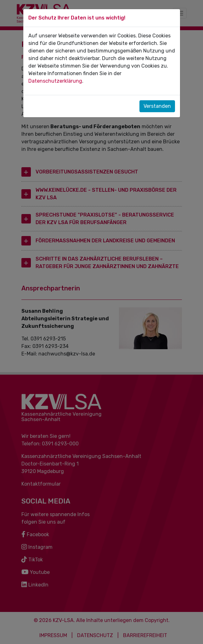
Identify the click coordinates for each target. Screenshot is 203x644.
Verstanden (157, 106)
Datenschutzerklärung (55, 81)
